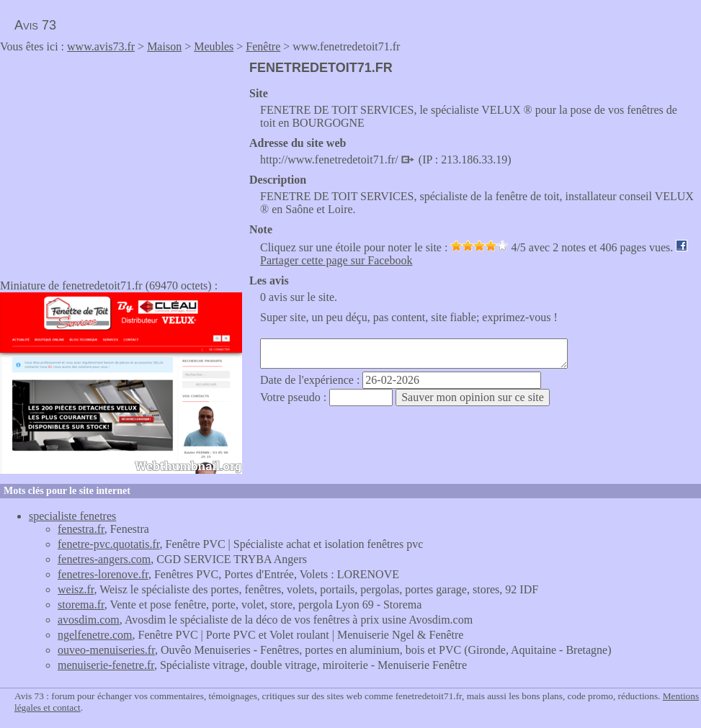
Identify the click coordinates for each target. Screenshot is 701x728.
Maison (164, 46)
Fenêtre (263, 46)
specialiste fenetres (72, 516)
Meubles (214, 46)
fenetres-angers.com (104, 559)
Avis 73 (35, 25)
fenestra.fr (81, 529)
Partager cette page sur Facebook (336, 260)
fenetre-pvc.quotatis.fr (109, 544)
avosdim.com (89, 620)
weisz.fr (76, 589)
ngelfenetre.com (95, 635)
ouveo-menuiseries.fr (106, 650)
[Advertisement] (121, 161)
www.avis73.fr (101, 46)
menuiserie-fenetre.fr (106, 665)
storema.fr (81, 605)
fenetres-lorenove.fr (103, 574)
